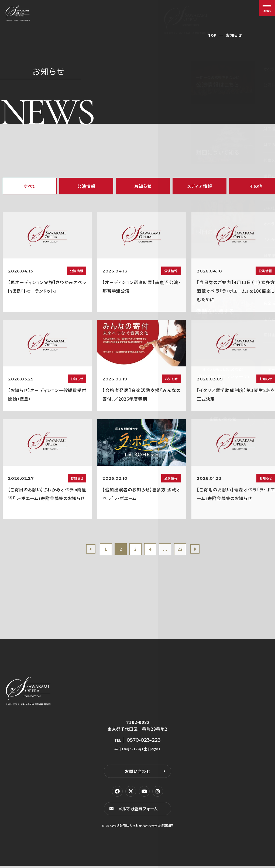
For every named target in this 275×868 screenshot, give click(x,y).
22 (184, 550)
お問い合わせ (137, 773)
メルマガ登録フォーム (139, 811)
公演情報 (86, 186)
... (168, 550)
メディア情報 (200, 186)
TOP (212, 35)
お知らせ (143, 186)
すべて (30, 186)
